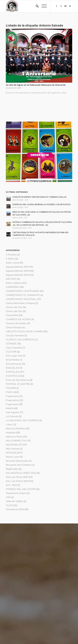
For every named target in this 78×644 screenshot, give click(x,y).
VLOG (9, 505)
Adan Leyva (13, 263)
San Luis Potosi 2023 (17, 477)
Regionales (12, 469)
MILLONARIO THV (16, 441)
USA (8, 497)
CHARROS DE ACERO (18, 319)
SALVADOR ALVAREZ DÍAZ (21, 473)
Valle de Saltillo (14, 501)
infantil (9, 408)
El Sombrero (13, 360)
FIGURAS (11, 388)
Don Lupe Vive (14, 356)
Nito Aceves (13, 449)
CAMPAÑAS (13, 287)
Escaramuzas (13, 364)
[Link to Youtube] (65, 6)
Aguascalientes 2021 (17, 267)
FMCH (9, 392)
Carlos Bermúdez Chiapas (20, 303)
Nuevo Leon (13, 457)
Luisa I (9, 425)
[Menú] (43, 6)
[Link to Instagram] (61, 6)
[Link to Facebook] (57, 6)
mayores (11, 433)
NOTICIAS (11, 453)
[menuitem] (36, 6)
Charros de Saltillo (16, 323)
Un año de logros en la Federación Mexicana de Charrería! (36, 85)
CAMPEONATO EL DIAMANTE (23, 295)
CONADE (11, 344)
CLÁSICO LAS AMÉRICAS (20, 340)
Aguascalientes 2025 (17, 275)
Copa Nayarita (14, 348)
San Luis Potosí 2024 (17, 481)
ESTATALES (12, 372)
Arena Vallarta (14, 283)
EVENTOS (12, 376)
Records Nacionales (17, 461)
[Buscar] (36, 6)
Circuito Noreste (15, 336)
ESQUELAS (12, 368)
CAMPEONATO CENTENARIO (22, 291)
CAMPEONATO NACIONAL (21, 299)
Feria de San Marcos (17, 380)
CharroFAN (12, 315)
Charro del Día (14, 307)
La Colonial (12, 416)
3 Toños (10, 259)
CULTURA (11, 352)
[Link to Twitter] (70, 6)
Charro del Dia (14, 311)
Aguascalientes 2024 (17, 271)
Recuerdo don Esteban (19, 465)
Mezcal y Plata (14, 437)
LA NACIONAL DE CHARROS (22, 421)
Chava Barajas (14, 328)
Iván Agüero (13, 412)
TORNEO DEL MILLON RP (20, 489)
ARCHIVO (11, 279)
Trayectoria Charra (16, 493)
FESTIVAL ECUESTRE (18, 384)
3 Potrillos (11, 255)
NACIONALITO (14, 445)
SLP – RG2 (11, 485)
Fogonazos (12, 396)
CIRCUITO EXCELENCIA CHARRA (24, 332)
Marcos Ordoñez (15, 429)
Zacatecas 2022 (15, 509)
